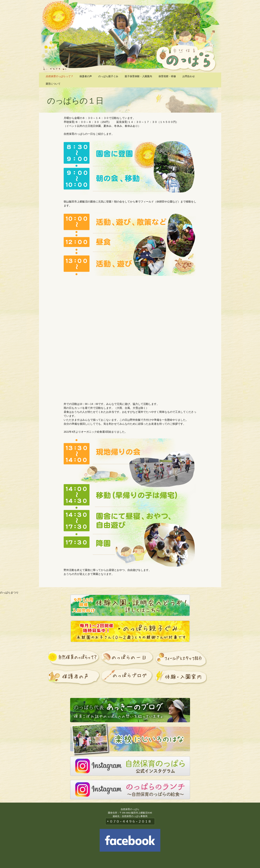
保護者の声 (86, 76)
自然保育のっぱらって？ (59, 76)
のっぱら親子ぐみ (108, 76)
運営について (53, 84)
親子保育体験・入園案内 (138, 76)
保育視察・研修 (167, 76)
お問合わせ (189, 76)
